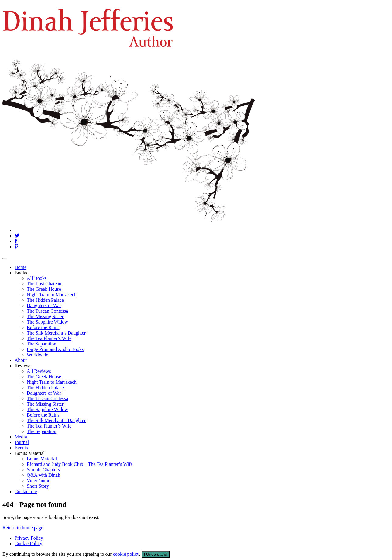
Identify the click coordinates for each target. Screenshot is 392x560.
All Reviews (39, 371)
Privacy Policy (29, 538)
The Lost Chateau (44, 284)
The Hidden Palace (45, 300)
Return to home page (23, 528)
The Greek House (44, 289)
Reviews (23, 366)
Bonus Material (30, 453)
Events (21, 448)
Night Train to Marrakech (52, 295)
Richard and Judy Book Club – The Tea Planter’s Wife (80, 464)
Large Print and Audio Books (55, 349)
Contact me (26, 491)
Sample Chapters (43, 470)
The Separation (41, 344)
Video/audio (39, 481)
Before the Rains (43, 327)
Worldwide (38, 355)
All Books (37, 278)
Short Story (38, 486)
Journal (22, 442)
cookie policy (126, 554)
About (21, 360)
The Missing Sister (45, 316)
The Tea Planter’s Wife (49, 338)
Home (21, 267)
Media (21, 437)
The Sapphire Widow (47, 322)
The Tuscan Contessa (47, 311)
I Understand (156, 554)
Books (21, 273)
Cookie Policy (28, 543)
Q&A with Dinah (43, 475)
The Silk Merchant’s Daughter (56, 333)
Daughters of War (44, 306)
